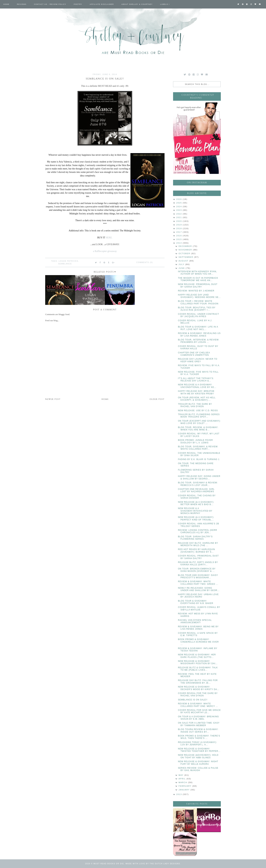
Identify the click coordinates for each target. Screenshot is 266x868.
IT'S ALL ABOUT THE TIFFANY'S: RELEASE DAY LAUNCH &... (196, 380)
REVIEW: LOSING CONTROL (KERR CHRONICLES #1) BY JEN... (198, 531)
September (186, 257)
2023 (180, 210)
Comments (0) (145, 262)
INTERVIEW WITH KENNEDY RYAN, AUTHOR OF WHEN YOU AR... (197, 273)
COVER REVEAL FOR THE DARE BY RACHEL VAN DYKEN (198, 694)
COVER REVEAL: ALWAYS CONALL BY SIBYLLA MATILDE (199, 608)
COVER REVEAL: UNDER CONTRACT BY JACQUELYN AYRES (198, 315)
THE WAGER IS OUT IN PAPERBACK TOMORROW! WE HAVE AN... (198, 279)
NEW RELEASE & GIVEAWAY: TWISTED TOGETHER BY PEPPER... (199, 750)
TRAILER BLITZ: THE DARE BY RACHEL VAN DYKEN (195, 405)
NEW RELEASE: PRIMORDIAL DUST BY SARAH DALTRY (198, 285)
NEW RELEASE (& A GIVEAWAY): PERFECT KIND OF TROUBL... (196, 518)
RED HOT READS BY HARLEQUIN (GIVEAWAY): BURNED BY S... (197, 551)
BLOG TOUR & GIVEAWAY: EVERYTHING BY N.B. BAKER (196, 602)
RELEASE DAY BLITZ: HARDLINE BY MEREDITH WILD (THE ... (198, 544)
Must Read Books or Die (109, 864)
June (182, 268)
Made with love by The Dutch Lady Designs (153, 864)
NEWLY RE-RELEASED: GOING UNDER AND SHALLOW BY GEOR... (199, 589)
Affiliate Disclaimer (102, 4)
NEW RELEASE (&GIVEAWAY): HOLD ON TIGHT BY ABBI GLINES (198, 756)
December (186, 246)
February (185, 786)
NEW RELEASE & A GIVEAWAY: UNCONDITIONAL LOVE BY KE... (197, 386)
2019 (180, 225)
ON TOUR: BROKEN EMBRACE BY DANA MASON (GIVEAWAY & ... (197, 570)
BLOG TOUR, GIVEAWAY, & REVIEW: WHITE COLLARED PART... (198, 448)
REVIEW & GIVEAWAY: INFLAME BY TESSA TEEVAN (198, 650)
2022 (180, 214)
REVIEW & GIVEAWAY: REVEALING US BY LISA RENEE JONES (199, 334)
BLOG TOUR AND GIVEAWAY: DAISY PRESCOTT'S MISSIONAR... (198, 576)
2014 (180, 243)
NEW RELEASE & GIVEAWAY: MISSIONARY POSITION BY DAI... (198, 662)
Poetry (78, 4)
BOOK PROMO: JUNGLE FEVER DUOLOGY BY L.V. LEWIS (195, 441)
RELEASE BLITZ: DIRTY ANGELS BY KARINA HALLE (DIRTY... (198, 563)
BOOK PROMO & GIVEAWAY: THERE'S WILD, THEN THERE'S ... (199, 737)
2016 (180, 236)
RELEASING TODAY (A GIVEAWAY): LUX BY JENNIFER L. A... (197, 743)
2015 (180, 239)
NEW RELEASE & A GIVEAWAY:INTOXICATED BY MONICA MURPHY (195, 511)
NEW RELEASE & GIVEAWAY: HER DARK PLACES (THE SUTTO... (197, 656)
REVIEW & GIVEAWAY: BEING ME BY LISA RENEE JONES (198, 628)
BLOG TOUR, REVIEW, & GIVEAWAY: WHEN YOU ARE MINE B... (198, 429)
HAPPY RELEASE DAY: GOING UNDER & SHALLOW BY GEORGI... (199, 477)
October (185, 253)
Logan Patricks (68, 261)
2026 (180, 199)
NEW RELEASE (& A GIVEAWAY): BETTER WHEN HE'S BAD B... (196, 503)
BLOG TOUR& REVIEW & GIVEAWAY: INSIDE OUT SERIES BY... (198, 731)
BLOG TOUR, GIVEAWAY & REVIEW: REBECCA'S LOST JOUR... (198, 484)
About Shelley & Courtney (137, 4)
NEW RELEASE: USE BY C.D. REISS (198, 411)
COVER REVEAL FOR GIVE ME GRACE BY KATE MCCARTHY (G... (199, 711)
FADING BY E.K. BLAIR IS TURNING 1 (199, 459)
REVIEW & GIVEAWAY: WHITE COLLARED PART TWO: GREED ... (198, 583)
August (184, 261)
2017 (180, 232)
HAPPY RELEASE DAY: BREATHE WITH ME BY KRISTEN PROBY (196, 392)
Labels (164, 4)
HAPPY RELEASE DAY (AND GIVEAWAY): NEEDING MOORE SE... (199, 296)
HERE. (109, 238)
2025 (180, 203)
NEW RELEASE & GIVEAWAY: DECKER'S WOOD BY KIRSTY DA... (199, 688)
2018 (180, 228)
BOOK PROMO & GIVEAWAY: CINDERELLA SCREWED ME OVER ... (198, 642)
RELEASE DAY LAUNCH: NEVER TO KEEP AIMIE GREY (198, 360)
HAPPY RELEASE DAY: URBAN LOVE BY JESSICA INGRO (198, 596)
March (183, 782)
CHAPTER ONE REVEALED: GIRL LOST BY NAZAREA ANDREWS (196, 490)
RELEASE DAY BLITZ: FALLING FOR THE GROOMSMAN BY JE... (198, 682)
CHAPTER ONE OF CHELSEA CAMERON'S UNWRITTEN (194, 354)
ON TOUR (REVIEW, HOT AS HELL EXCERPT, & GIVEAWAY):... (197, 399)
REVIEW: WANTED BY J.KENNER (196, 291)
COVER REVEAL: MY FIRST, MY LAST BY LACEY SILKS (199, 435)
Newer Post (53, 399)
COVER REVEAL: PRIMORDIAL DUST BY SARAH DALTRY (198, 557)
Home (6, 4)
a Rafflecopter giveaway (105, 251)
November (186, 250)
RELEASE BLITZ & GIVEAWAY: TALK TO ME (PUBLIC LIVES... (198, 669)
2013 (180, 794)
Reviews (22, 4)
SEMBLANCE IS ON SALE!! (193, 700)
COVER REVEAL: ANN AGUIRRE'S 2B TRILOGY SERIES (198, 525)
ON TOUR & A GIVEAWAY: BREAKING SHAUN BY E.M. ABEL (198, 718)
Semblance (65, 264)
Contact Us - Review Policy (50, 4)
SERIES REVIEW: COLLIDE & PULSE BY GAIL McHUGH (198, 769)
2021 (180, 217)
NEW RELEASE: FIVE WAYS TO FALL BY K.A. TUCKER (198, 373)
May (181, 775)
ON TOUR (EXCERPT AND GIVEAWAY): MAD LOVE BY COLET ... (199, 422)
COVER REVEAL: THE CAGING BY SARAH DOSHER (197, 497)
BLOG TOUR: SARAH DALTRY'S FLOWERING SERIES (195, 538)
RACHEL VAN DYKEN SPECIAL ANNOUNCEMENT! (195, 621)
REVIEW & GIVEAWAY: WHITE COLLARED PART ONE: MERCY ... (198, 705)
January (184, 790)
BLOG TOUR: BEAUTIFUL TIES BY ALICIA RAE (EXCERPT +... (197, 309)
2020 (180, 221)
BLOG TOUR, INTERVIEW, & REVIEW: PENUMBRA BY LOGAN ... (199, 341)
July (182, 264)
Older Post (157, 399)
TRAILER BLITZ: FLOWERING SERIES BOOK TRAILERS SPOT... (199, 416)
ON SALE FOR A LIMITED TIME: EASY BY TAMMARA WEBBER (199, 724)
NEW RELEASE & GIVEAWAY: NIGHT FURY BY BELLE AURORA (198, 763)
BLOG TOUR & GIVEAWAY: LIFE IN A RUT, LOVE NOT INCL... (198, 328)
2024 (180, 207)
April (182, 779)
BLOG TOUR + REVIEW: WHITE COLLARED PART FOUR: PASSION (198, 302)
